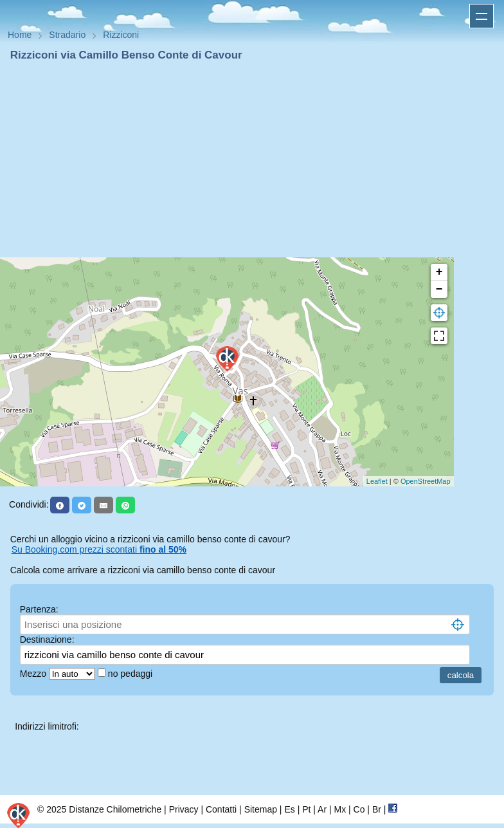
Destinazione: (47, 639)
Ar (322, 809)
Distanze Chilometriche (115, 809)
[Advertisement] (252, 160)
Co (359, 809)
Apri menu (482, 16)
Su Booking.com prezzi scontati (99, 549)
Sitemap (261, 809)
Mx (340, 809)
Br (377, 809)
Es (289, 809)
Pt (306, 809)
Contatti (221, 809)
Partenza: (39, 609)
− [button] (439, 290)
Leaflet (377, 481)
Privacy (184, 809)
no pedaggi (131, 674)
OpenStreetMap (426, 481)
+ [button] (439, 272)
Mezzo (34, 674)
